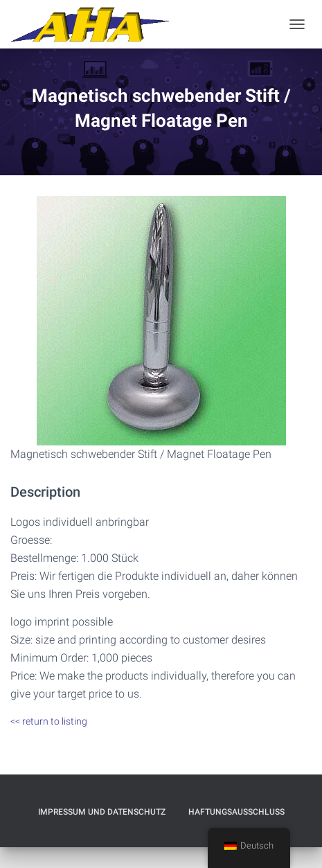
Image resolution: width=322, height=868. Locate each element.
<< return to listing (49, 721)
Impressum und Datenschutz (102, 812)
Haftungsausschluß (236, 812)
